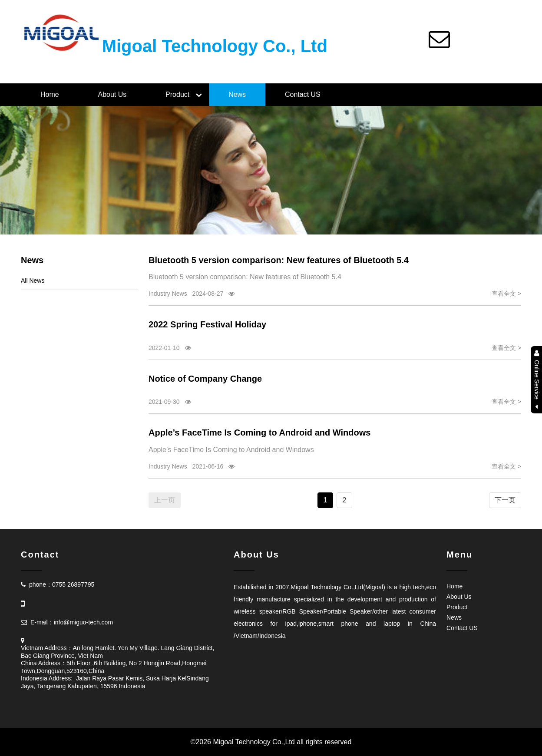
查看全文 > (506, 294)
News (237, 94)
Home (50, 94)
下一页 (505, 500)
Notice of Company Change (205, 379)
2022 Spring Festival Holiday (207, 324)
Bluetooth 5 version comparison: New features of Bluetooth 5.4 (279, 260)
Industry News (168, 294)
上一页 (165, 500)
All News (33, 281)
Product (177, 94)
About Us (112, 94)
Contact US (303, 94)
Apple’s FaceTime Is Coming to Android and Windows (259, 432)
